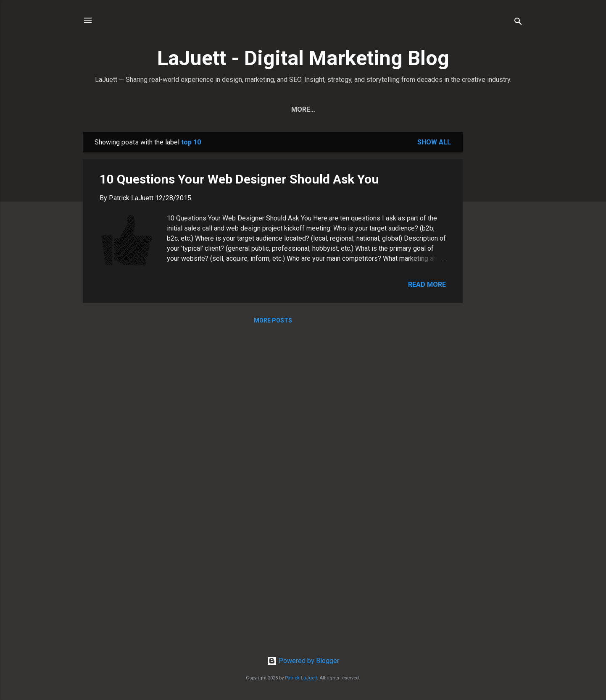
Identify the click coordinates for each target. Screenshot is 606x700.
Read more (427, 284)
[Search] (518, 23)
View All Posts (282, 109)
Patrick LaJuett (301, 678)
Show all (434, 142)
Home (230, 109)
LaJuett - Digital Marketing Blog (303, 58)
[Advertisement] (496, 258)
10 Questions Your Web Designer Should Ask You (239, 179)
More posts (273, 320)
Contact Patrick (355, 109)
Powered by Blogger (303, 661)
